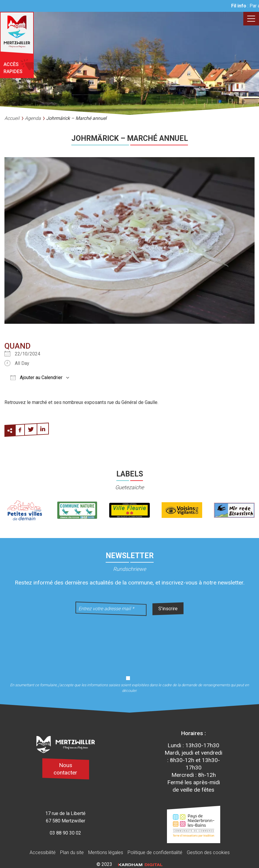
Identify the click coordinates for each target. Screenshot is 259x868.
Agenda (33, 118)
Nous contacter (65, 769)
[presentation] (130, 642)
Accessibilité (43, 852)
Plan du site (72, 852)
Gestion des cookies (208, 852)
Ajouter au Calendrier (36, 377)
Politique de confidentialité (155, 852)
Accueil (12, 118)
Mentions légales (106, 852)
